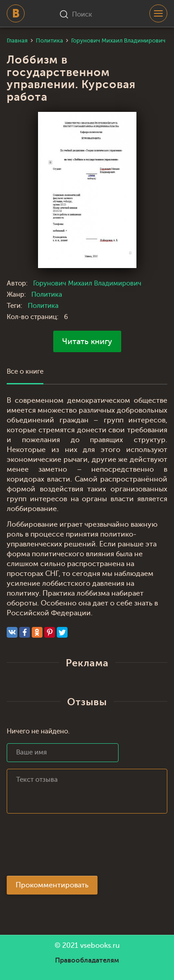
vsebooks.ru (100, 946)
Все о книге (25, 372)
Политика (47, 295)
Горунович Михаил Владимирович (87, 283)
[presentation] (75, 847)
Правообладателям (87, 960)
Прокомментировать (52, 885)
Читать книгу (87, 341)
